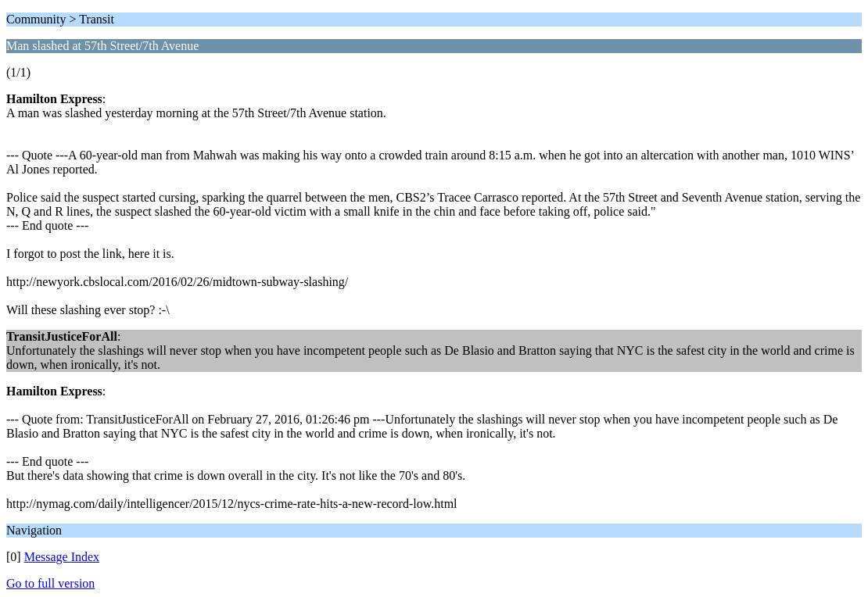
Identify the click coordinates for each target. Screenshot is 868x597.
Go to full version (50, 583)
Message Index (62, 557)
